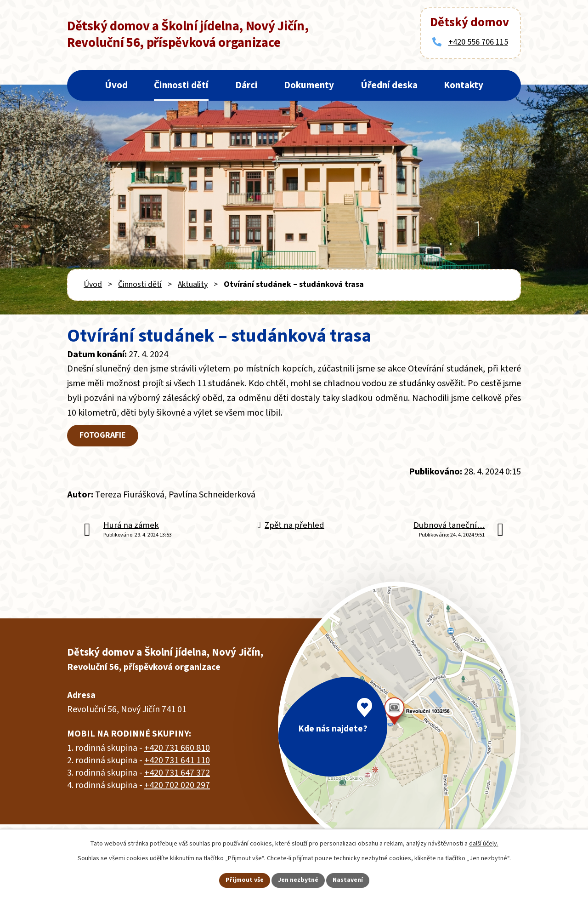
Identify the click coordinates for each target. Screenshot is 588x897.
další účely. (484, 844)
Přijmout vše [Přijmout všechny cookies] (245, 880)
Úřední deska (389, 85)
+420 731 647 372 (177, 773)
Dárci (246, 85)
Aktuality (193, 284)
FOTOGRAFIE (103, 435)
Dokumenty (309, 85)
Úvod (116, 85)
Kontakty (464, 85)
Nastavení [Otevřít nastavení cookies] (348, 880)
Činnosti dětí (181, 85)
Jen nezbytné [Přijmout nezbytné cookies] (298, 880)
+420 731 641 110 (177, 760)
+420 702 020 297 (177, 785)
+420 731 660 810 (177, 748)
